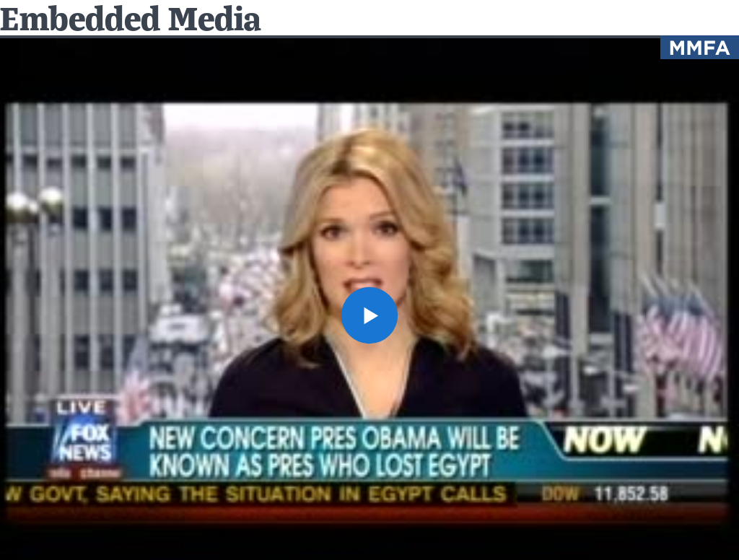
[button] (369, 315)
